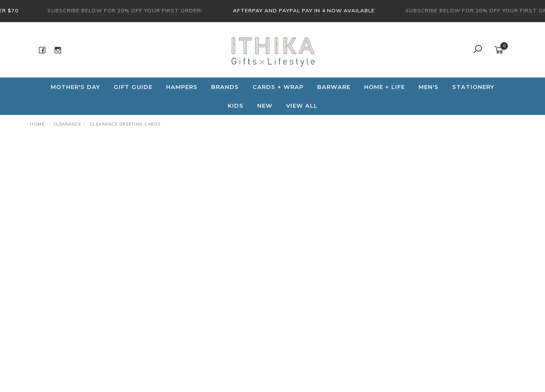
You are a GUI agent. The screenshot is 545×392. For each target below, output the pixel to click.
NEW (265, 106)
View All (302, 106)
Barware (334, 87)
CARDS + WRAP (278, 87)
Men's (429, 87)
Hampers (182, 87)
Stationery (473, 87)
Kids (236, 106)
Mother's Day (75, 87)
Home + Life (384, 87)
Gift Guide (133, 87)
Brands (225, 87)
